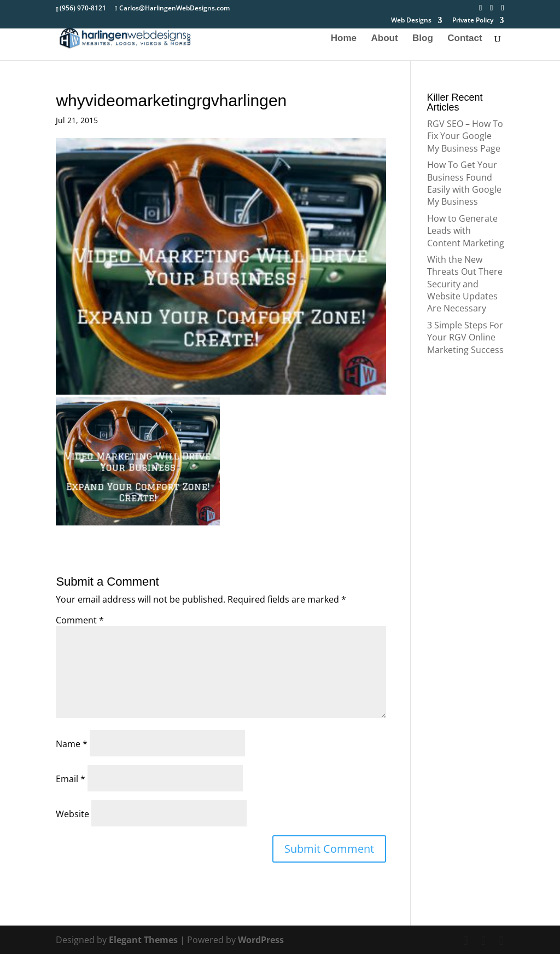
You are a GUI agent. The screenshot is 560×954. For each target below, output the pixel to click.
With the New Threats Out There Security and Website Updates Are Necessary (465, 284)
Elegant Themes (143, 940)
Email (71, 779)
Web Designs (411, 21)
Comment (80, 620)
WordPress (261, 940)
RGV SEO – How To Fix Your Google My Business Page (465, 136)
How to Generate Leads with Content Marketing (466, 231)
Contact (465, 39)
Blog (423, 39)
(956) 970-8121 (83, 8)
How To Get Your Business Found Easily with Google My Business (464, 183)
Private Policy (473, 21)
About (385, 39)
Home (344, 39)
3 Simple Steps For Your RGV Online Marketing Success (465, 337)
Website (72, 814)
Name (72, 744)
